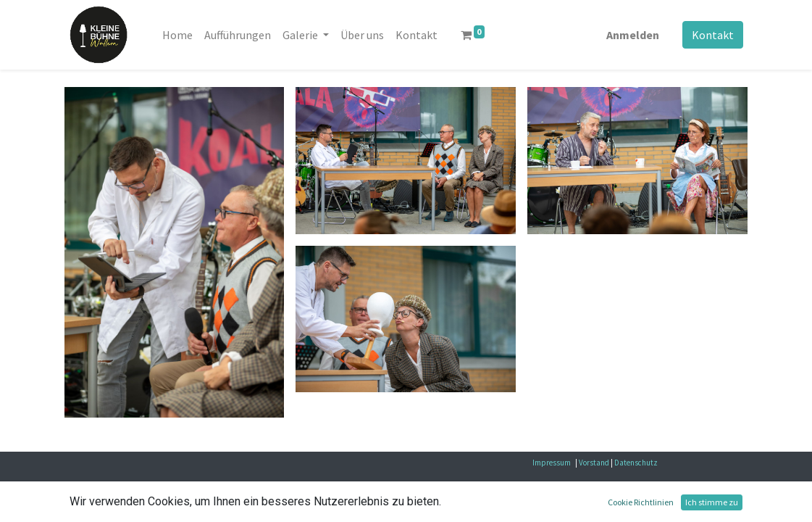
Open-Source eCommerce (690, 502)
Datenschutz (636, 463)
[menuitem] (177, 35)
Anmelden (633, 35)
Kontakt (713, 35)
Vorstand (594, 463)
